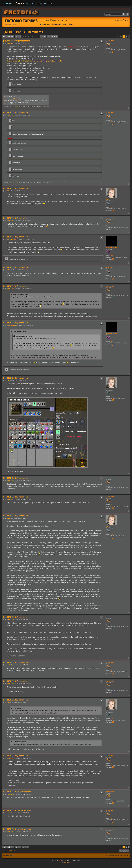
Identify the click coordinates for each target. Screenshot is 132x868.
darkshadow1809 (112, 248)
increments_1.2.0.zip (11, 99)
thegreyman (110, 792)
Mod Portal (37, 3)
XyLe (108, 199)
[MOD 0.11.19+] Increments (23, 32)
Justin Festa (110, 40)
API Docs (48, 3)
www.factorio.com (11, 24)
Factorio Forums (21, 21)
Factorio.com (7, 3)
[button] (129, 36)
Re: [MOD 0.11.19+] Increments (17, 829)
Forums (20, 3)
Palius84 (109, 267)
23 (111, 799)
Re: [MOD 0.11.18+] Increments (17, 792)
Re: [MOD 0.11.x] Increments (16, 113)
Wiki (28, 3)
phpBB (60, 860)
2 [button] (126, 36)
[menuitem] (55, 20)
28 (111, 48)
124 (112, 207)
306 (112, 256)
